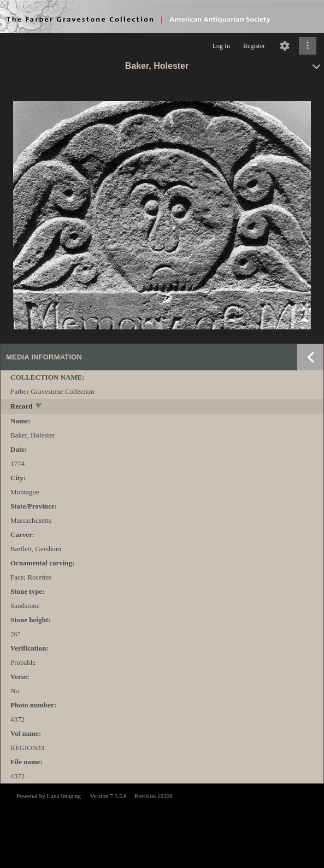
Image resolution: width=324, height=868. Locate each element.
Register (254, 46)
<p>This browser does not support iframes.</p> (162, 825)
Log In (221, 46)
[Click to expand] (308, 46)
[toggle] (39, 407)
